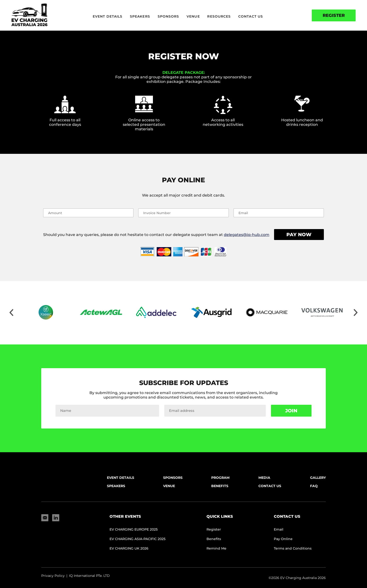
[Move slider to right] (356, 313)
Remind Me (216, 548)
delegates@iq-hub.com (247, 235)
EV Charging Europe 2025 (134, 529)
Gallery (318, 478)
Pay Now (299, 235)
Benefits (220, 486)
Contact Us (251, 16)
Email (279, 529)
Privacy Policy (53, 576)
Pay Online (283, 539)
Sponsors (168, 16)
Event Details (108, 16)
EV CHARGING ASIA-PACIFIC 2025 (138, 539)
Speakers (140, 16)
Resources (219, 16)
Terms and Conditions (293, 548)
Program (220, 478)
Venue (193, 16)
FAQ (314, 486)
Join (291, 411)
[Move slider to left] (11, 313)
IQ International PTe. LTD (89, 576)
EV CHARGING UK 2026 (129, 548)
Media (264, 478)
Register (334, 15)
